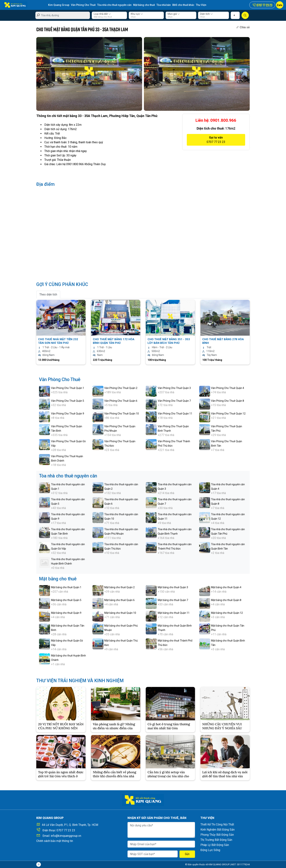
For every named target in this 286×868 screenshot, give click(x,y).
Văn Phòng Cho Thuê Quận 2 (121, 388)
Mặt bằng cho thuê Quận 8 (226, 600)
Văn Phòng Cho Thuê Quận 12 (228, 414)
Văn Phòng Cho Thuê (83, 5)
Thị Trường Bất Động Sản (216, 840)
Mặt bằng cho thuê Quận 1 (66, 587)
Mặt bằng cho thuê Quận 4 (226, 587)
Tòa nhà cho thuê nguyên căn (114, 5)
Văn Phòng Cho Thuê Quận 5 (68, 401)
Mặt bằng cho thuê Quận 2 (119, 587)
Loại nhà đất (102, 14)
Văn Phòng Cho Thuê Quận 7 (174, 401)
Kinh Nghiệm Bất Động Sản (218, 830)
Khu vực (137, 14)
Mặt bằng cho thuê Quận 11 (174, 613)
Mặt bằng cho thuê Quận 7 (173, 600)
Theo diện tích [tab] (48, 294)
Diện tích (206, 14)
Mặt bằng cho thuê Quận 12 (227, 613)
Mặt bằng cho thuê (144, 5)
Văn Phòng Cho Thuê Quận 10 (122, 414)
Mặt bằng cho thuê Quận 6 (119, 600)
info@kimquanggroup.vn (66, 836)
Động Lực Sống (210, 850)
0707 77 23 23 (66, 830)
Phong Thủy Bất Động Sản (217, 835)
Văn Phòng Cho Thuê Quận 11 (175, 414)
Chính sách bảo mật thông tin (55, 841)
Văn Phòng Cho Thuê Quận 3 (174, 388)
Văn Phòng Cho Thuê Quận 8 (228, 401)
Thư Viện (201, 5)
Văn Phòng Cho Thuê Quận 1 (68, 388)
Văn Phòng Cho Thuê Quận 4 (228, 388)
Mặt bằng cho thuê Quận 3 (173, 587)
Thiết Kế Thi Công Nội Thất (217, 824)
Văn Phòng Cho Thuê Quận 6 (121, 401)
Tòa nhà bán (164, 5)
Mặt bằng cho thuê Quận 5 (66, 600)
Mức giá (174, 14)
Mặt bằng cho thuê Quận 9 (66, 613)
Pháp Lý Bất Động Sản (215, 845)
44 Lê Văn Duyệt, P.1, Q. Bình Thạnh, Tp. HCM (70, 825)
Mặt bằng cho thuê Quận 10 (120, 613)
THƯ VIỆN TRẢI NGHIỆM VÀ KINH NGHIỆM (80, 681)
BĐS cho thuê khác (183, 5)
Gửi (187, 854)
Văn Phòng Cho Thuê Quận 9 (68, 414)
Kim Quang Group (59, 5)
